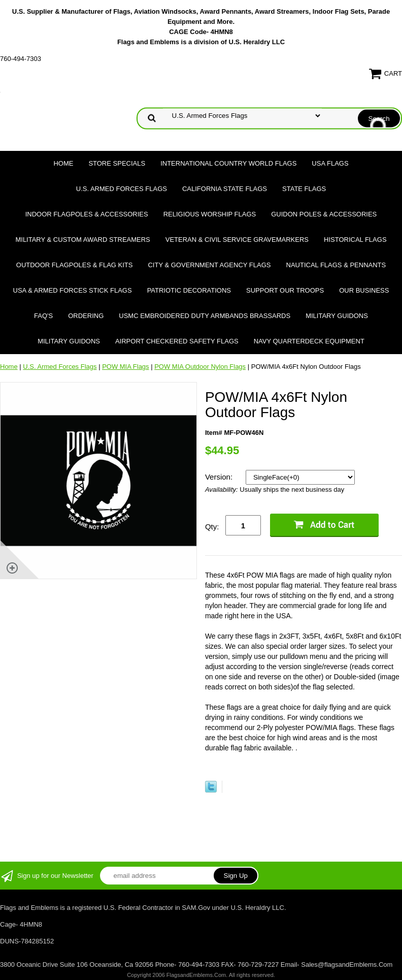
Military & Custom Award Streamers (82, 240)
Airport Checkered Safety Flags (177, 341)
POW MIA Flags (125, 367)
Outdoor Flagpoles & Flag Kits (75, 265)
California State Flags (225, 189)
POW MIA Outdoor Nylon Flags (200, 367)
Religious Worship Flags (210, 214)
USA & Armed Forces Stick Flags (73, 290)
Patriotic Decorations (189, 290)
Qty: (212, 527)
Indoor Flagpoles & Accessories (87, 214)
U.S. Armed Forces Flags (122, 189)
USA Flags (330, 163)
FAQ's (43, 316)
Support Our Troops (285, 290)
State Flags (304, 189)
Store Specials (117, 163)
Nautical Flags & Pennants (336, 265)
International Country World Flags (228, 163)
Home (63, 163)
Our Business (364, 290)
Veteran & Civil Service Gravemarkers (237, 240)
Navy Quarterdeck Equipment (309, 341)
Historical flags (355, 240)
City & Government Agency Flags (209, 265)
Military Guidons (337, 316)
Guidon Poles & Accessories (324, 214)
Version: (220, 477)
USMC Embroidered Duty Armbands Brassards (205, 316)
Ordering (86, 316)
